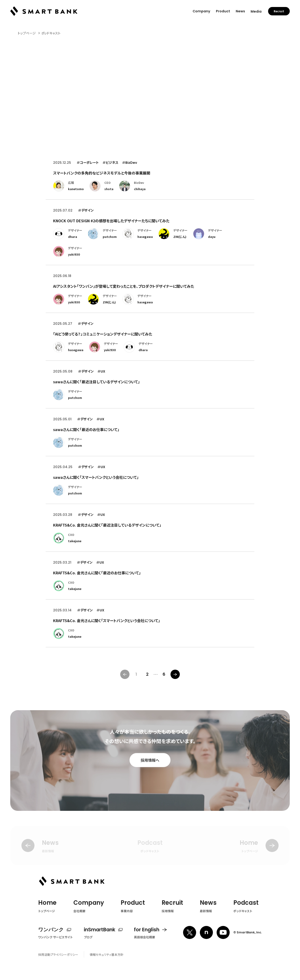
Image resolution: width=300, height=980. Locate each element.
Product (223, 10)
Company (201, 10)
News (240, 10)
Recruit (279, 10)
